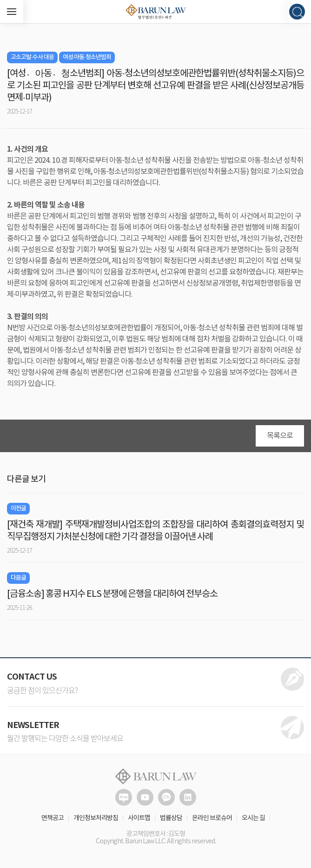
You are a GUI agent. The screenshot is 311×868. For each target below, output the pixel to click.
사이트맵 (139, 818)
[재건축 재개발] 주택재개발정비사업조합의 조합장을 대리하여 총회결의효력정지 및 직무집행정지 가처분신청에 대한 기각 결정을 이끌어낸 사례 (155, 531)
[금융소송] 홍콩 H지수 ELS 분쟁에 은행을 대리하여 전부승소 (112, 594)
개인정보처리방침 (96, 818)
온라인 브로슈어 (212, 818)
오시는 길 (253, 818)
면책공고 (53, 818)
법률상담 (171, 818)
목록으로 (280, 436)
